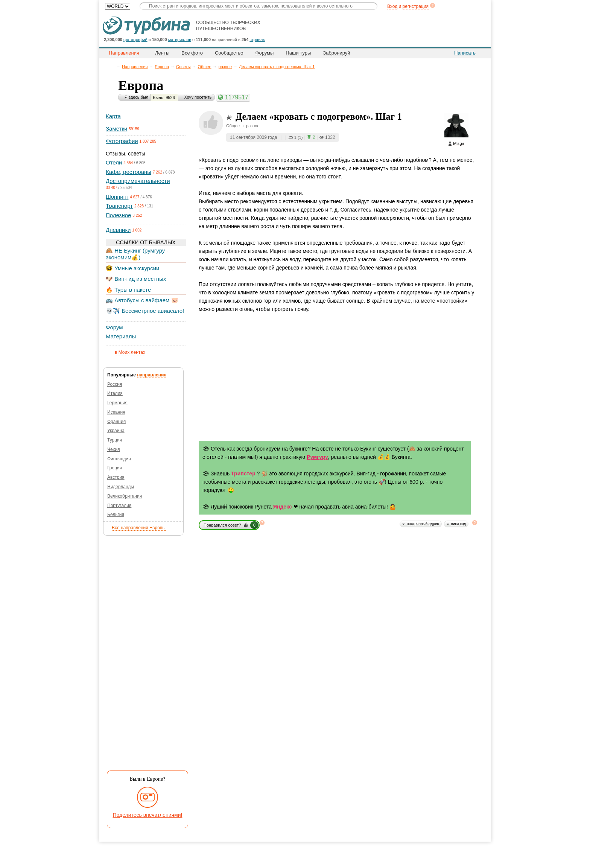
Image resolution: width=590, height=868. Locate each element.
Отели (114, 162)
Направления (135, 67)
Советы (183, 67)
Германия (117, 403)
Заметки (116, 129)
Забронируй (336, 53)
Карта (113, 116)
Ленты (162, 53)
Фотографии (122, 141)
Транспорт (119, 206)
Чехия (114, 449)
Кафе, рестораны (128, 172)
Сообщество (229, 53)
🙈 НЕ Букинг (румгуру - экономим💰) (137, 254)
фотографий (135, 40)
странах (257, 40)
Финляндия (119, 459)
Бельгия (116, 515)
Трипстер (243, 474)
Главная (113, 66)
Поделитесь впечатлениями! (148, 815)
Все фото (192, 53)
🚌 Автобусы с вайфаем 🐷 (142, 300)
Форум (114, 327)
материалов (180, 40)
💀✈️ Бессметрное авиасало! (145, 311)
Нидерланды (121, 487)
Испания (116, 412)
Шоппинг (117, 197)
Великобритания (125, 496)
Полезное (118, 215)
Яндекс (283, 507)
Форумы (265, 53)
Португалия (119, 506)
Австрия (116, 477)
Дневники (118, 230)
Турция (115, 440)
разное (225, 67)
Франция (116, 422)
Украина (116, 431)
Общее (205, 67)
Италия (115, 393)
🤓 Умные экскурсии (132, 268)
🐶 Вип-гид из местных (136, 279)
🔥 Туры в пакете (128, 290)
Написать (465, 53)
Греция (115, 468)
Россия (115, 384)
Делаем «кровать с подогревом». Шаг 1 (277, 67)
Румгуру (317, 457)
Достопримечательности (138, 181)
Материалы (121, 336)
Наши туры (298, 53)
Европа (162, 67)
